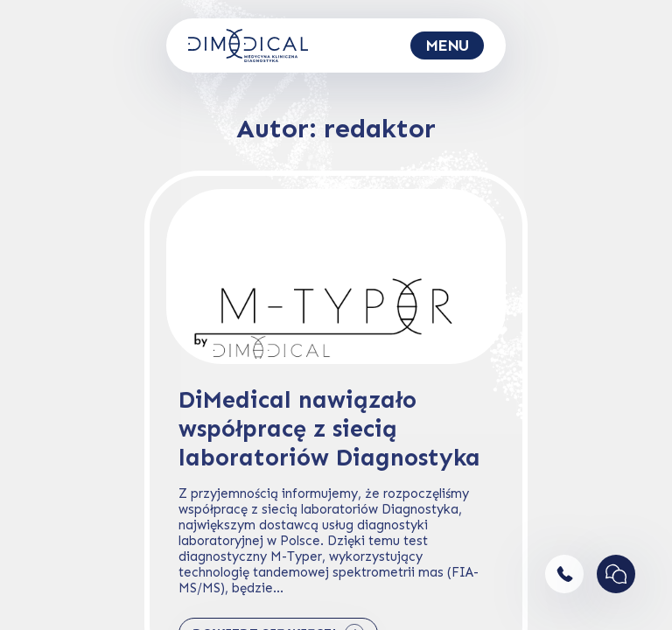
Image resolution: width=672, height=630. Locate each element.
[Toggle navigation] (447, 45)
